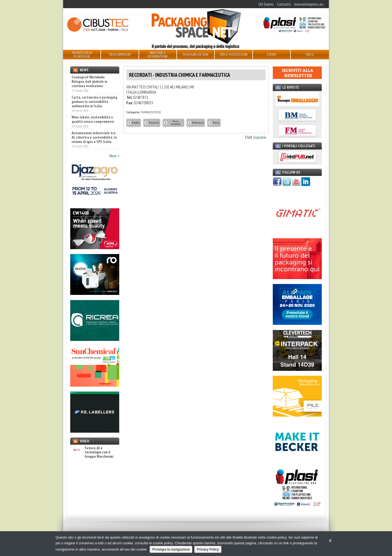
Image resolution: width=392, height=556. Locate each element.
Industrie (259, 137)
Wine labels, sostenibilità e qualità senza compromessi (93, 119)
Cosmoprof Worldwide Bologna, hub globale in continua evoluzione (89, 81)
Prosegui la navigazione (171, 549)
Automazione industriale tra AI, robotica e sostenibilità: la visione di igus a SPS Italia (94, 137)
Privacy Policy (208, 549)
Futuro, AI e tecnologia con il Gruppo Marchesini (92, 452)
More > (114, 156)
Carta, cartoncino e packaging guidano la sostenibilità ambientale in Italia (94, 102)
